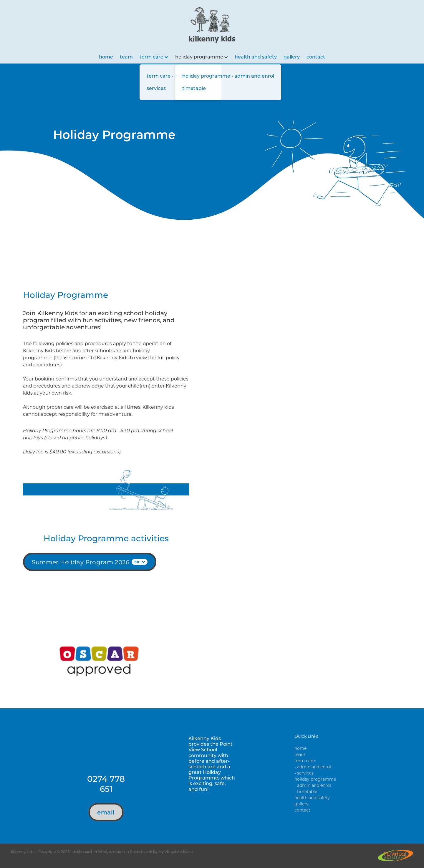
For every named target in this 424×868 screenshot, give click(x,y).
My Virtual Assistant (176, 852)
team (126, 57)
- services (304, 773)
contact (316, 57)
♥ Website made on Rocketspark (124, 852)
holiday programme (202, 57)
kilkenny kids (22, 852)
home (106, 57)
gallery (292, 57)
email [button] (106, 812)
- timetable (306, 791)
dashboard (82, 852)
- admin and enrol (313, 767)
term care (154, 57)
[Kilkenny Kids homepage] (212, 25)
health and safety (256, 57)
